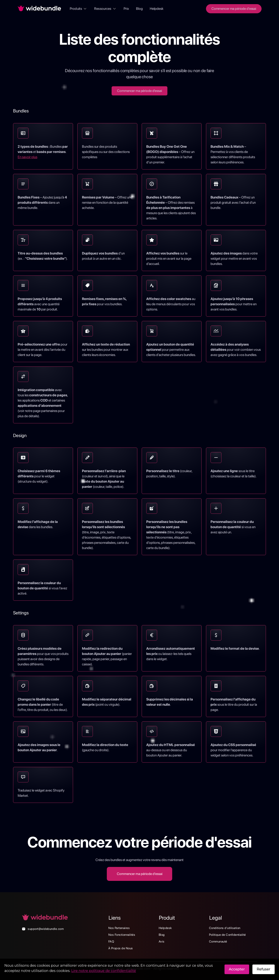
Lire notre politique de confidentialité (104, 971)
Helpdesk (157, 9)
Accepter (237, 969)
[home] (39, 9)
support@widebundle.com (46, 929)
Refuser (264, 969)
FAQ (111, 941)
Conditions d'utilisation (225, 928)
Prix (126, 9)
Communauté (218, 941)
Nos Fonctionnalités (122, 935)
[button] (78, 9)
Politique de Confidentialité (227, 935)
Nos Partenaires (119, 928)
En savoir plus (27, 157)
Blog (139, 9)
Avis (162, 941)
